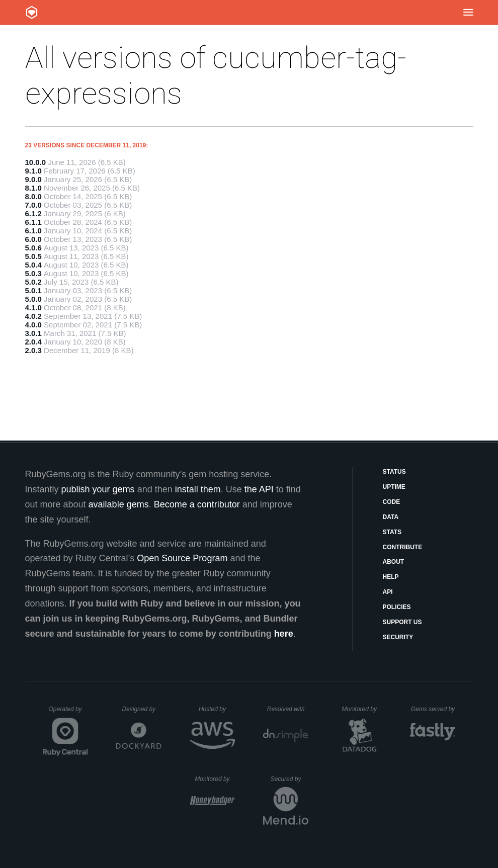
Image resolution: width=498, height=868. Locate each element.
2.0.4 (33, 342)
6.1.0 (33, 231)
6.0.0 (33, 239)
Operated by (68, 713)
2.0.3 (33, 350)
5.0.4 (33, 265)
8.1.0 (33, 188)
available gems (119, 504)
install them (198, 489)
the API (259, 489)
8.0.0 (33, 196)
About (394, 562)
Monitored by (362, 709)
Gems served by (433, 709)
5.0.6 (33, 248)
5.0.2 (33, 282)
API (388, 592)
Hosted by (217, 709)
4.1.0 (33, 308)
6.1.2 (33, 213)
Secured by (289, 779)
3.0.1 (33, 333)
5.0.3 (33, 273)
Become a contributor (197, 504)
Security (398, 637)
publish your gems (98, 489)
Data (391, 517)
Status (394, 472)
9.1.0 (33, 171)
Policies (397, 607)
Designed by (141, 709)
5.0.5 (33, 256)
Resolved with (288, 709)
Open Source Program (182, 558)
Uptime (394, 487)
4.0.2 (33, 316)
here (284, 634)
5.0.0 (33, 299)
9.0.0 (33, 179)
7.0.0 (33, 205)
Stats (392, 532)
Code (392, 502)
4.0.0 (33, 325)
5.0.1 (33, 290)
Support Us (402, 622)
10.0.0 (36, 162)
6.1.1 (33, 222)
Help (391, 577)
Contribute (403, 547)
